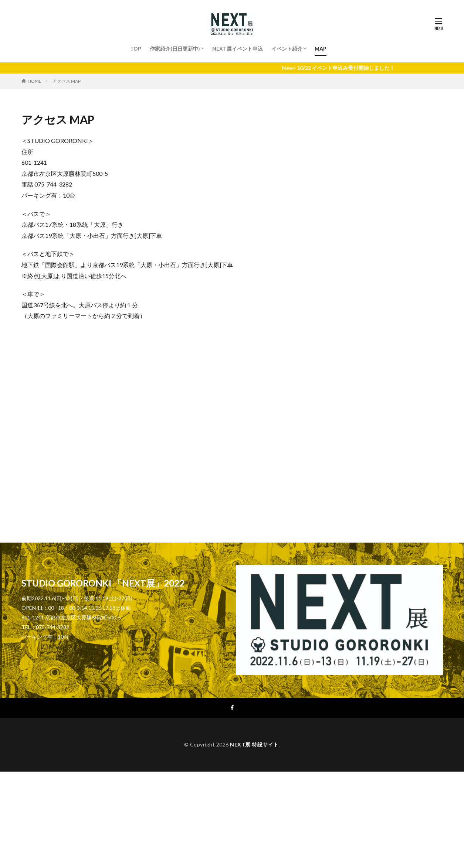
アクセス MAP (67, 81)
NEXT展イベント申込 (238, 49)
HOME (35, 81)
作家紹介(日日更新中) (175, 49)
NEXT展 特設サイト (254, 744)
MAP (321, 49)
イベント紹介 (287, 49)
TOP (136, 49)
